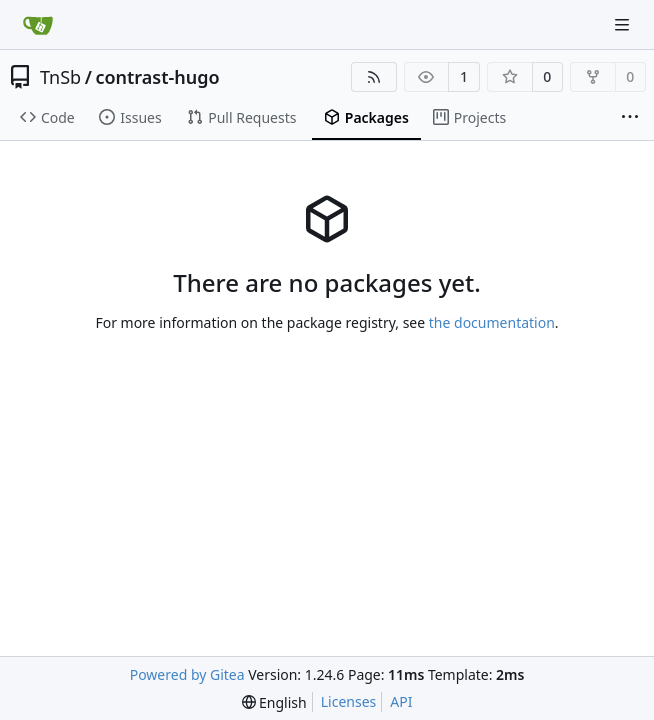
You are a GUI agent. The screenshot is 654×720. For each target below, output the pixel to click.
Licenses (349, 701)
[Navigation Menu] (624, 24)
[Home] (38, 25)
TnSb (60, 77)
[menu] (274, 702)
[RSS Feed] (374, 77)
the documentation (492, 322)
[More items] (630, 118)
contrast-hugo (157, 77)
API (401, 701)
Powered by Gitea (187, 674)
